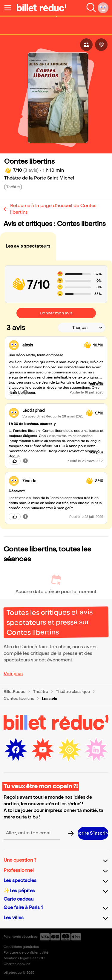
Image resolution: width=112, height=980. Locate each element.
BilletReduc (14, 692)
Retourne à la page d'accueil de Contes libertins (53, 209)
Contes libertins (19, 699)
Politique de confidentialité (26, 953)
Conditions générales (21, 947)
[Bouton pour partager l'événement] (86, 45)
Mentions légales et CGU (24, 958)
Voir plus (13, 674)
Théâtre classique (73, 692)
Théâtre (41, 692)
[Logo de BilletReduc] (42, 8)
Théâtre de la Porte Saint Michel (39, 178)
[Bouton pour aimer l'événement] (101, 45)
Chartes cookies (17, 964)
